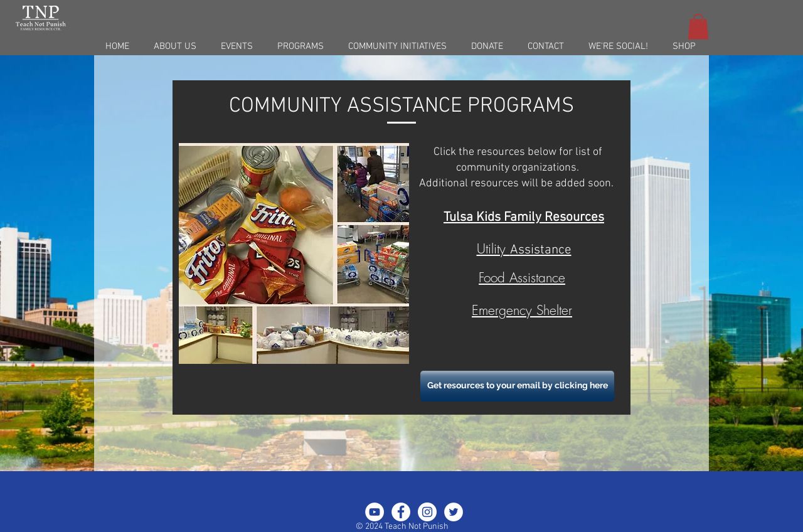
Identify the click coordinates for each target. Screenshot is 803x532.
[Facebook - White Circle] (401, 512)
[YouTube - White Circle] (375, 512)
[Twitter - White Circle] (454, 512)
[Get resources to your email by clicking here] (517, 386)
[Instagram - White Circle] (427, 512)
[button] (698, 27)
